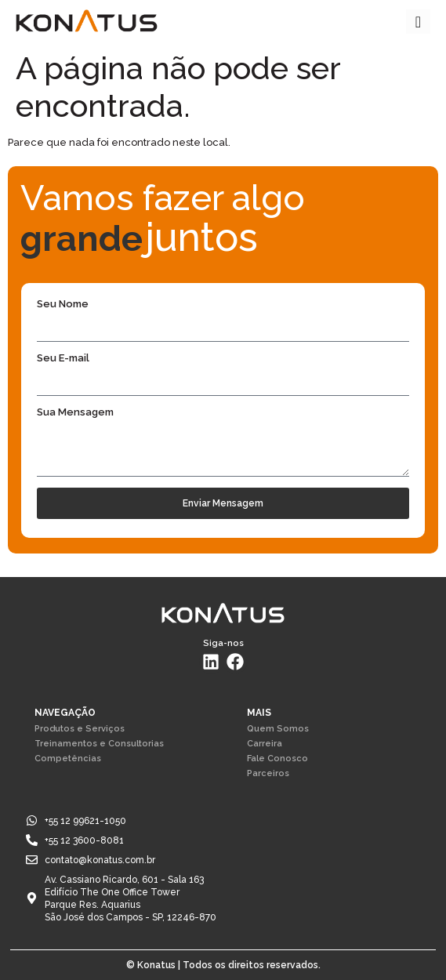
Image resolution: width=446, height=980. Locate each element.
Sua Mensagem (75, 412)
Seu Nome (63, 304)
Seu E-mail (63, 358)
